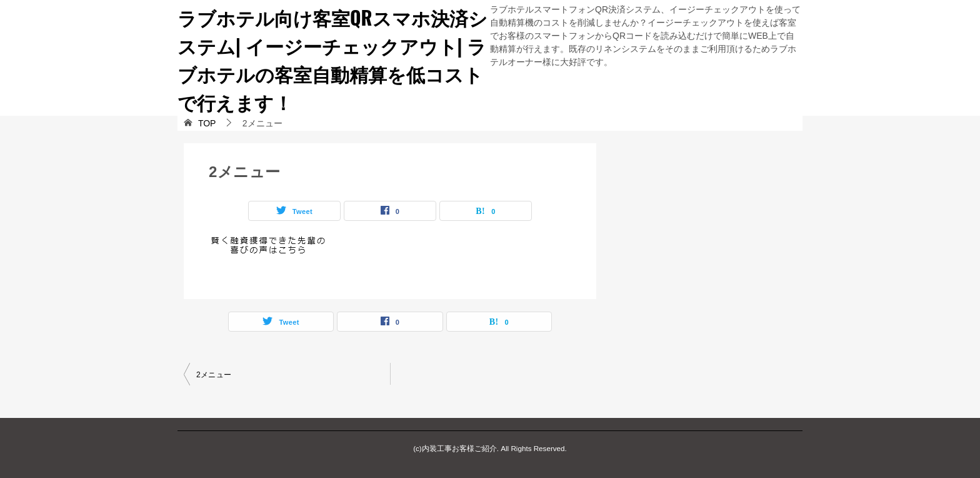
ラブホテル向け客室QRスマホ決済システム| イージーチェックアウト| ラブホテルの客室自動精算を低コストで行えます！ (332, 59)
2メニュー (214, 375)
